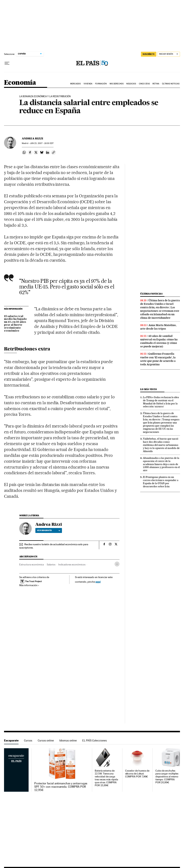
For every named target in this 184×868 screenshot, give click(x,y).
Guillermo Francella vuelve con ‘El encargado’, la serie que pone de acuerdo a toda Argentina (158, 359)
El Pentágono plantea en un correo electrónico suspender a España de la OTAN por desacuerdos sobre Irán (161, 482)
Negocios (131, 84)
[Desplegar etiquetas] (117, 564)
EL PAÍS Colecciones (95, 740)
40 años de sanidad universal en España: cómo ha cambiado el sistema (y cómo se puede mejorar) (159, 341)
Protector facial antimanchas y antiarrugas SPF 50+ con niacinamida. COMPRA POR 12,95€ (61, 787)
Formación (101, 84)
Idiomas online (68, 740)
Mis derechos (117, 84)
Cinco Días (144, 84)
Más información (29, 585)
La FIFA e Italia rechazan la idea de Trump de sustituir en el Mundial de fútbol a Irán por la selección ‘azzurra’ (161, 402)
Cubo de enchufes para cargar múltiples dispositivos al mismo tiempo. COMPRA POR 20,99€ (167, 777)
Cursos (28, 740)
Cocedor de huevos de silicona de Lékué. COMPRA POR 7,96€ (137, 774)
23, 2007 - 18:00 (42, 143)
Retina (156, 84)
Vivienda (88, 84)
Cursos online (46, 740)
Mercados (76, 84)
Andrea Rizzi (32, 138)
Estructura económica (32, 564)
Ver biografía (49, 530)
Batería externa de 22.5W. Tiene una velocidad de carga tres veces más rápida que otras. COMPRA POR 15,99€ (106, 778)
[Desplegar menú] (7, 63)
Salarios (51, 564)
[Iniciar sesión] (169, 54)
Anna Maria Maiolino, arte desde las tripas (158, 327)
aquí (98, 582)
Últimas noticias (151, 294)
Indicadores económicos (72, 564)
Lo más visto (148, 389)
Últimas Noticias (171, 84)
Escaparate (11, 740)
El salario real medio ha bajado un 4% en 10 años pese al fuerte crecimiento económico (15, 324)
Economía (20, 83)
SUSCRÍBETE (149, 54)
